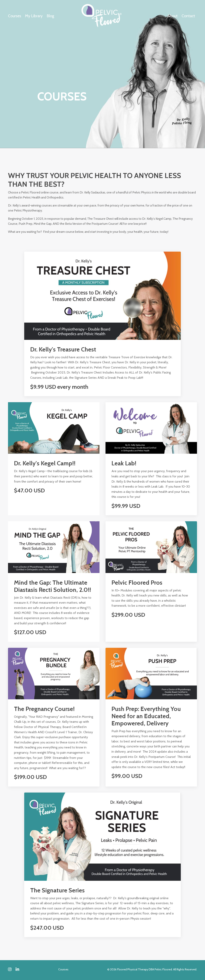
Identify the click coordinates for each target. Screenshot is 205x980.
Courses (15, 16)
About (172, 16)
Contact (188, 16)
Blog (51, 16)
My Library (34, 16)
